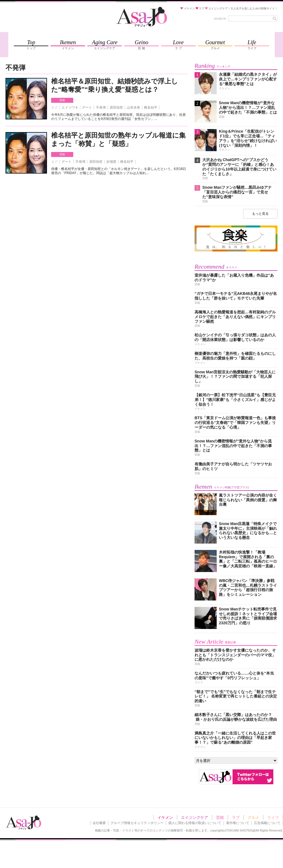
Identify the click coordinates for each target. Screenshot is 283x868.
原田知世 (116, 107)
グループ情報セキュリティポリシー (137, 823)
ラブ (236, 817)
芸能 (62, 100)
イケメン (165, 817)
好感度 (111, 162)
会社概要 (99, 823)
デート (87, 107)
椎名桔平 (151, 107)
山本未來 (133, 107)
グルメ (253, 817)
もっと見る (260, 214)
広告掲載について (267, 823)
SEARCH (220, 19)
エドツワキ (70, 107)
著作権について (238, 823)
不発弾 (101, 107)
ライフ (273, 817)
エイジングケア (195, 817)
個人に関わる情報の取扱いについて (195, 823)
